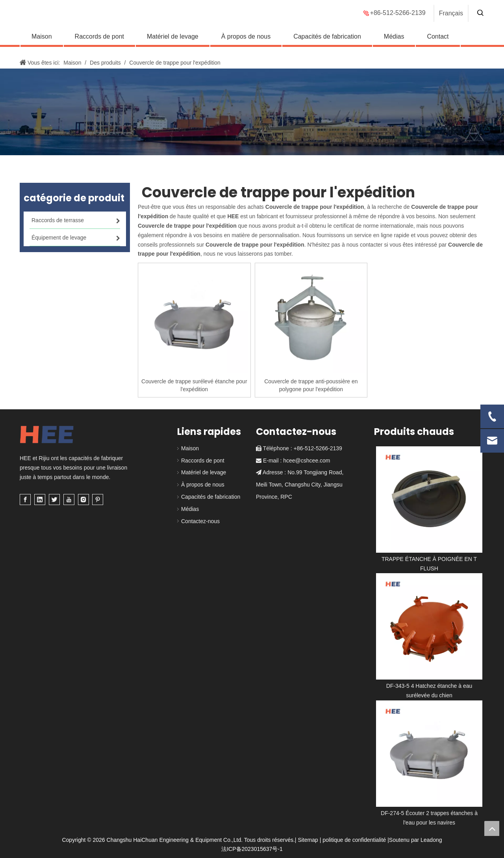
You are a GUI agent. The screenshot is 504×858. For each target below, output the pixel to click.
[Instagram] (83, 500)
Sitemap (308, 840)
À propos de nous (246, 42)
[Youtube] (69, 500)
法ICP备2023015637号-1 (252, 849)
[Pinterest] (98, 500)
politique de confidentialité (354, 840)
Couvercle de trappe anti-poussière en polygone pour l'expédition (311, 385)
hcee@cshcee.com (307, 461)
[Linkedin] (40, 500)
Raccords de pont (99, 42)
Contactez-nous (200, 521)
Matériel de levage (173, 42)
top (492, 828)
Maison (42, 42)
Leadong (431, 840)
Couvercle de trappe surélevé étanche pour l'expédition (194, 385)
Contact (438, 42)
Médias (394, 42)
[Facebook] (25, 500)
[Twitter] (54, 500)
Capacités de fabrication (327, 42)
